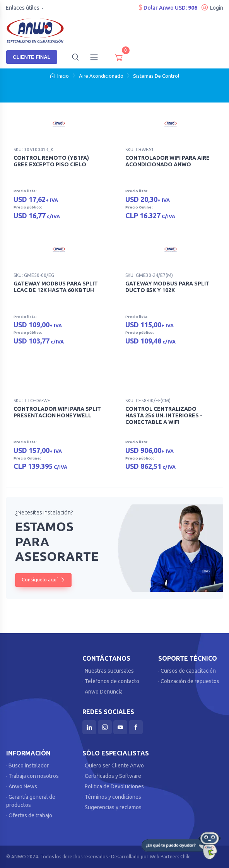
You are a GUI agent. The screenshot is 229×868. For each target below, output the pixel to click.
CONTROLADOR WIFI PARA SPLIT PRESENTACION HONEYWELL (57, 412)
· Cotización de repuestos (189, 681)
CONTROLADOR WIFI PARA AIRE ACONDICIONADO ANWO (167, 161)
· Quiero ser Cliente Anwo (113, 765)
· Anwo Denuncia (103, 692)
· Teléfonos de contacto (111, 681)
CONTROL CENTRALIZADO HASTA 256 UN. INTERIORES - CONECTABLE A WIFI (164, 415)
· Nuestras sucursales (108, 671)
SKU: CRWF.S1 (140, 150)
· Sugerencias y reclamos (112, 807)
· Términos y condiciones (112, 797)
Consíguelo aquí (43, 579)
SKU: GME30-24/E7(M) (149, 275)
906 (193, 8)
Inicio (59, 76)
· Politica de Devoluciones (113, 786)
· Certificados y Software (112, 776)
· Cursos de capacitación (187, 671)
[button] (75, 57)
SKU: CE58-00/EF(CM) (148, 401)
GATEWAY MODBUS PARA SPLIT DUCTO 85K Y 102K (167, 287)
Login (212, 8)
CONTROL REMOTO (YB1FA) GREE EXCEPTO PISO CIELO (51, 161)
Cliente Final (32, 57)
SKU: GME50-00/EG (34, 275)
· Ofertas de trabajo (29, 815)
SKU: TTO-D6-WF (32, 401)
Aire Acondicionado (101, 76)
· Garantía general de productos (31, 801)
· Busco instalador (27, 765)
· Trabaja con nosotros (32, 776)
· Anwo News (22, 786)
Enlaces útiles (23, 8)
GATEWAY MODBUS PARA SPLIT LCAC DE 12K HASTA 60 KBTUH (56, 287)
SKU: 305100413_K (33, 150)
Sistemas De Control (156, 76)
